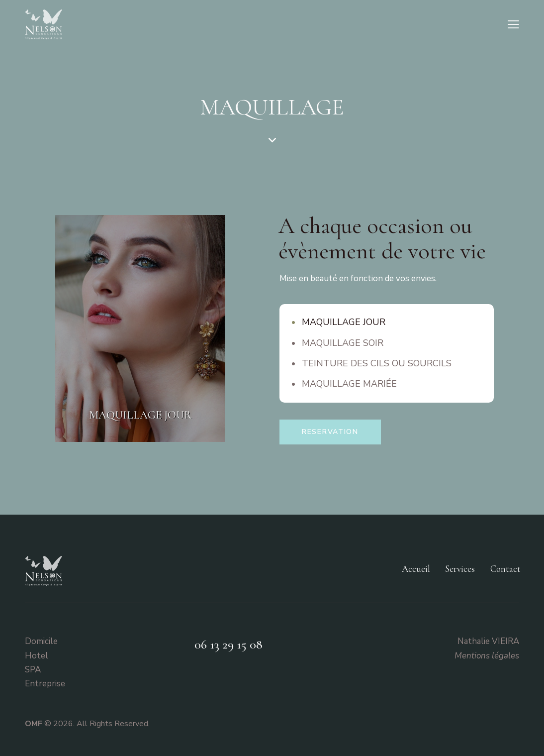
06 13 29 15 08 (228, 644)
